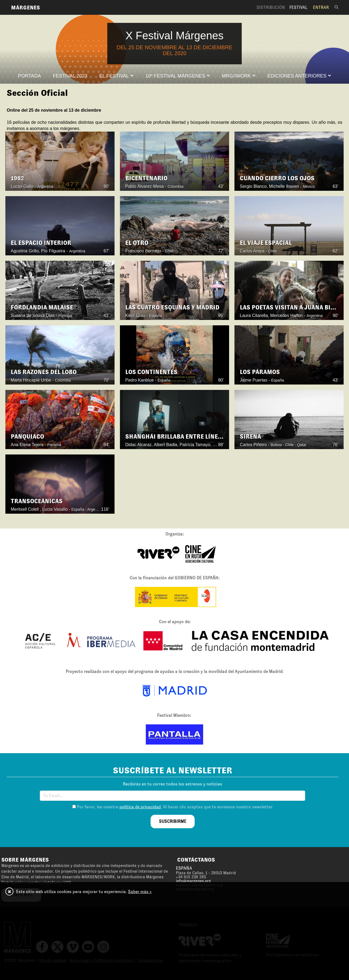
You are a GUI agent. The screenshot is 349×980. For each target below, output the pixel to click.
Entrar (321, 7)
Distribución (271, 7)
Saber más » (140, 892)
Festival (298, 7)
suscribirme (173, 821)
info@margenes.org (193, 881)
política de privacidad (140, 807)
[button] (116, 76)
